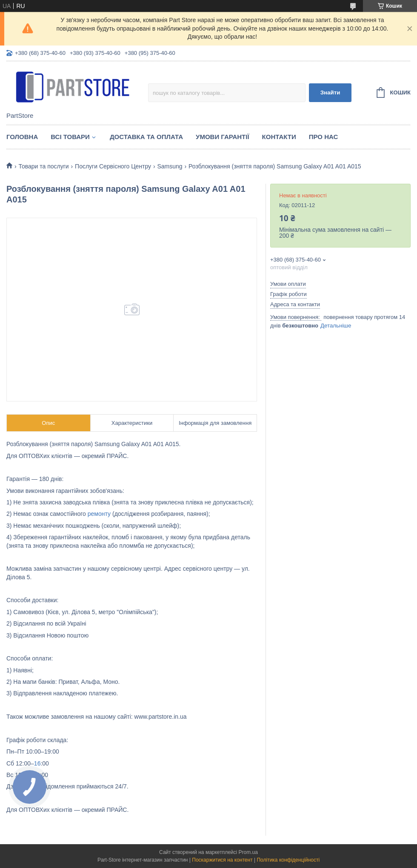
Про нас (324, 137)
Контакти (279, 137)
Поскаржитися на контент (222, 860)
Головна (22, 137)
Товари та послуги (43, 166)
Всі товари (70, 137)
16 (37, 763)
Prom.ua (248, 852)
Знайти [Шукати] (330, 92)
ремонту (99, 514)
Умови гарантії (223, 137)
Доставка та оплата (146, 137)
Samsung (170, 166)
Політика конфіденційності (288, 860)
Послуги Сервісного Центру (113, 166)
